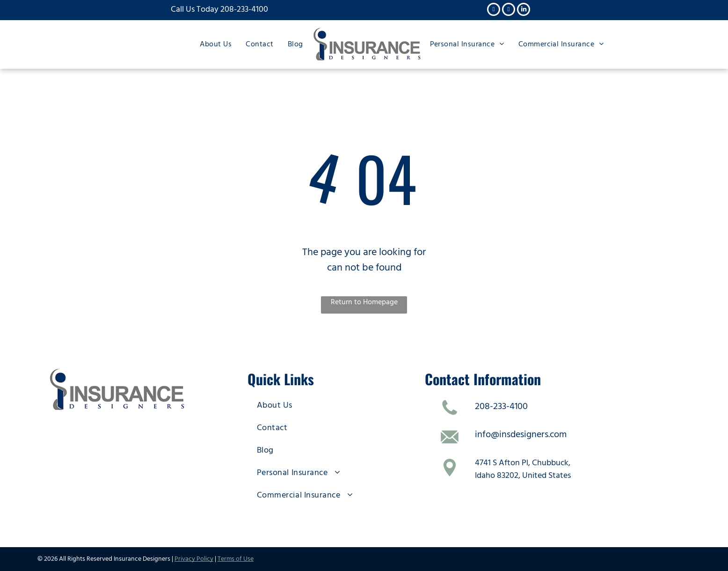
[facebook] (494, 11)
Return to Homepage (364, 302)
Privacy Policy (194, 559)
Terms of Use (236, 559)
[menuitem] (216, 44)
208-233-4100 (244, 9)
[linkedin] (524, 11)
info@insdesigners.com (521, 434)
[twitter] (509, 11)
